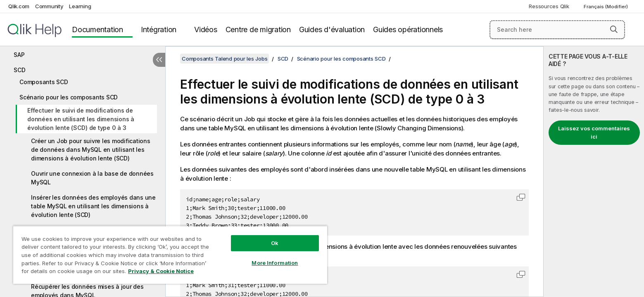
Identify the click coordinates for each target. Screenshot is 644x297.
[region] (170, 255)
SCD (19, 70)
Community (49, 6)
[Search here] (557, 30)
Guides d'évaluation (332, 29)
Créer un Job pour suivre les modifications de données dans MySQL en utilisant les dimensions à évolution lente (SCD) (91, 150)
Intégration (159, 29)
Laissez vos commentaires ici (594, 132)
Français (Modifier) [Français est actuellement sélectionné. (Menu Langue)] (606, 7)
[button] (614, 29)
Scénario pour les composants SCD (69, 97)
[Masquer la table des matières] (159, 60)
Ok (275, 243)
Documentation (97, 29)
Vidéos (206, 29)
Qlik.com (19, 6)
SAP (19, 55)
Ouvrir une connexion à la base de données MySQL (92, 178)
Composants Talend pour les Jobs (225, 59)
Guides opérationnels (408, 29)
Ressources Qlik (549, 6)
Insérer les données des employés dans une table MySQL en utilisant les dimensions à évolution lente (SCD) (93, 206)
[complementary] (594, 172)
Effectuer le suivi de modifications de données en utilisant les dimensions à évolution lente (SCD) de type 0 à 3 (81, 119)
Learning (80, 6)
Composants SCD (44, 82)
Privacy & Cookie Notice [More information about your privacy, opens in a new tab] (161, 271)
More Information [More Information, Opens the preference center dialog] (275, 263)
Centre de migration (258, 29)
